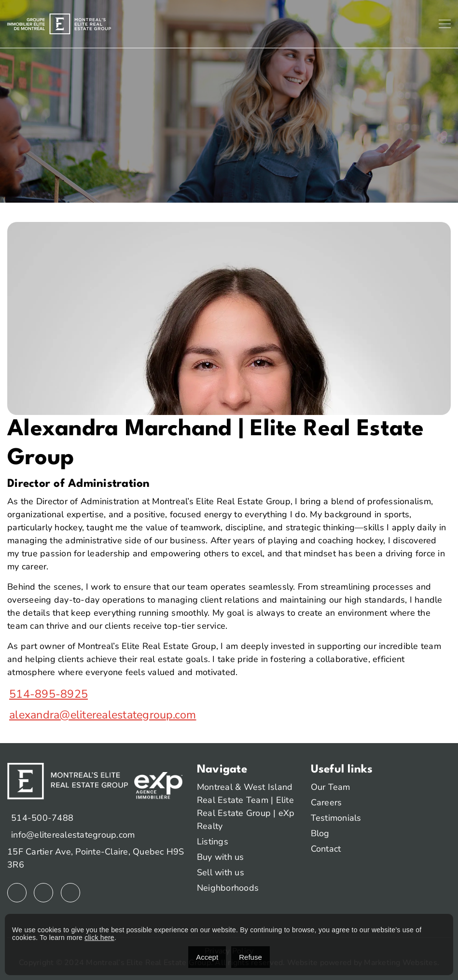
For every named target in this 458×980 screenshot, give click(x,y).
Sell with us (221, 872)
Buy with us (221, 857)
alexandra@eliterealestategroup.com (103, 715)
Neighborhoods (228, 888)
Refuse (250, 957)
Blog (320, 833)
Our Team (331, 787)
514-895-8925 (49, 694)
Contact (326, 849)
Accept (207, 957)
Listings (213, 842)
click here (99, 938)
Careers (326, 802)
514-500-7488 (42, 818)
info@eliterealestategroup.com (73, 835)
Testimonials (336, 818)
